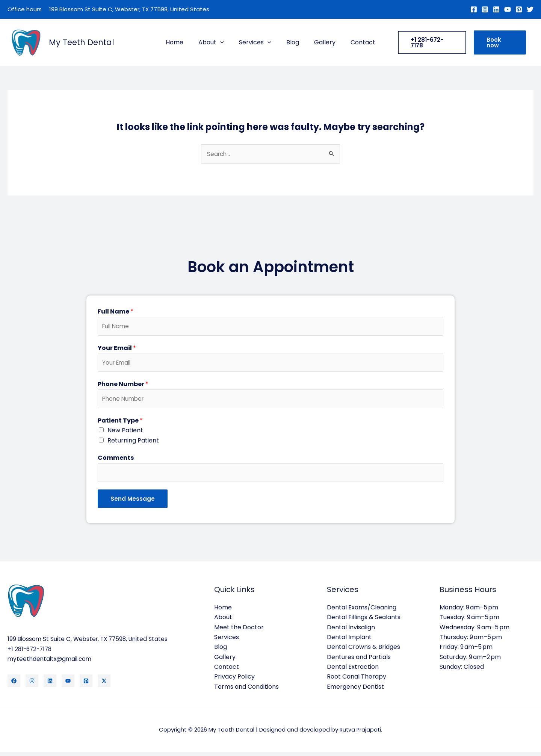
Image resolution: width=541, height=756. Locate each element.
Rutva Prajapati (360, 733)
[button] (225, 42)
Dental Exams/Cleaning (362, 611)
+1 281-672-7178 (31, 653)
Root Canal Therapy (357, 681)
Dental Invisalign (351, 631)
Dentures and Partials (359, 661)
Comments (116, 461)
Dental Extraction (353, 670)
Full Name (116, 312)
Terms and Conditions (246, 690)
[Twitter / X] (104, 685)
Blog (291, 42)
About (216, 42)
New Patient (125, 433)
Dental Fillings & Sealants (364, 621)
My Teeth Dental (82, 42)
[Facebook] (474, 9)
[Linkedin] (496, 9)
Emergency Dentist (355, 690)
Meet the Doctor (239, 631)
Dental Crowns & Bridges (363, 651)
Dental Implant (349, 641)
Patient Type (120, 423)
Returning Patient (133, 443)
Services (257, 42)
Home (182, 42)
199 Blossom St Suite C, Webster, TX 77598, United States (129, 9)
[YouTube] (508, 9)
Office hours (25, 9)
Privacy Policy (234, 681)
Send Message (133, 502)
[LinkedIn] (50, 685)
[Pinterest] (519, 9)
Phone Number (123, 386)
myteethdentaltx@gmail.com (51, 663)
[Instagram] (485, 9)
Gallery (320, 42)
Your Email (117, 349)
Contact (355, 42)
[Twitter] (530, 9)
